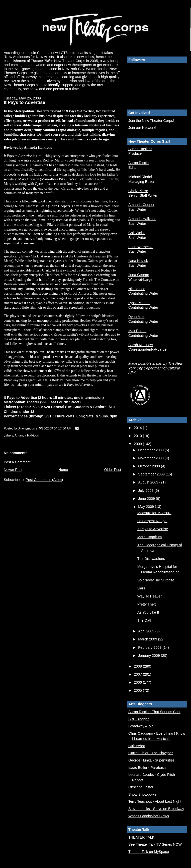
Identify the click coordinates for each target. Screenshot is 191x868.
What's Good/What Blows (149, 816)
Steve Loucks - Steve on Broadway (156, 809)
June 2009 (147, 499)
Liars (141, 588)
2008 (138, 666)
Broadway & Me (141, 726)
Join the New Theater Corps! (151, 121)
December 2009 (151, 450)
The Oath (145, 620)
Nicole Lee (137, 289)
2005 (138, 690)
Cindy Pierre (138, 191)
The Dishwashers (151, 559)
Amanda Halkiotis (27, 436)
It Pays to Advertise (153, 529)
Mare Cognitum (150, 537)
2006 (138, 682)
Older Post (113, 470)
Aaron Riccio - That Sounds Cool (154, 712)
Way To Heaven (150, 596)
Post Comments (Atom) (44, 480)
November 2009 (151, 458)
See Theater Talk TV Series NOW (155, 844)
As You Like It (148, 612)
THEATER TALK (141, 837)
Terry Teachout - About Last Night (155, 801)
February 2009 (150, 647)
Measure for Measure (154, 513)
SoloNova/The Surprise (156, 580)
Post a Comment (17, 462)
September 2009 (152, 474)
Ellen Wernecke (141, 247)
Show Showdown (142, 794)
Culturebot (137, 746)
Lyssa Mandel (139, 303)
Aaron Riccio (138, 163)
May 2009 (147, 507)
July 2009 (146, 491)
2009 (138, 444)
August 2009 (149, 482)
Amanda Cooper (141, 205)
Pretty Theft (147, 604)
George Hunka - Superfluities (151, 760)
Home (63, 470)
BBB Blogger (139, 719)
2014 (138, 428)
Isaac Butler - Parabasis (147, 768)
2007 (138, 674)
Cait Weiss (137, 233)
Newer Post (13, 470)
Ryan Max (136, 317)
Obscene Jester (141, 787)
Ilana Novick (138, 261)
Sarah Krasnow (141, 345)
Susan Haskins (140, 149)
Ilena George (139, 275)
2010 (138, 436)
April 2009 (147, 631)
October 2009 (150, 466)
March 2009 (148, 639)
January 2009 (150, 656)
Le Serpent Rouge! (152, 521)
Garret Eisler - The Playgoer (151, 753)
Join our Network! (142, 128)
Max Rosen (137, 331)
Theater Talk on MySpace (149, 852)
